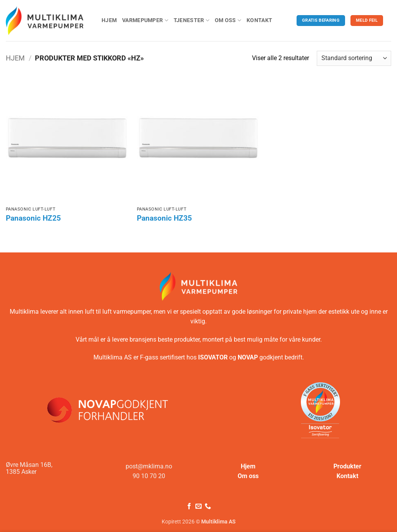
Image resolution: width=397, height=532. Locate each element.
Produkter (347, 466)
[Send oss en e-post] (198, 506)
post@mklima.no (149, 466)
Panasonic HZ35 (164, 218)
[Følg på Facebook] (189, 506)
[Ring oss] (208, 506)
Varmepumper (145, 20)
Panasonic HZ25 (33, 218)
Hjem (109, 20)
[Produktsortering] (354, 58)
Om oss (228, 20)
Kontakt (259, 20)
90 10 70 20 (149, 476)
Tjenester (192, 20)
